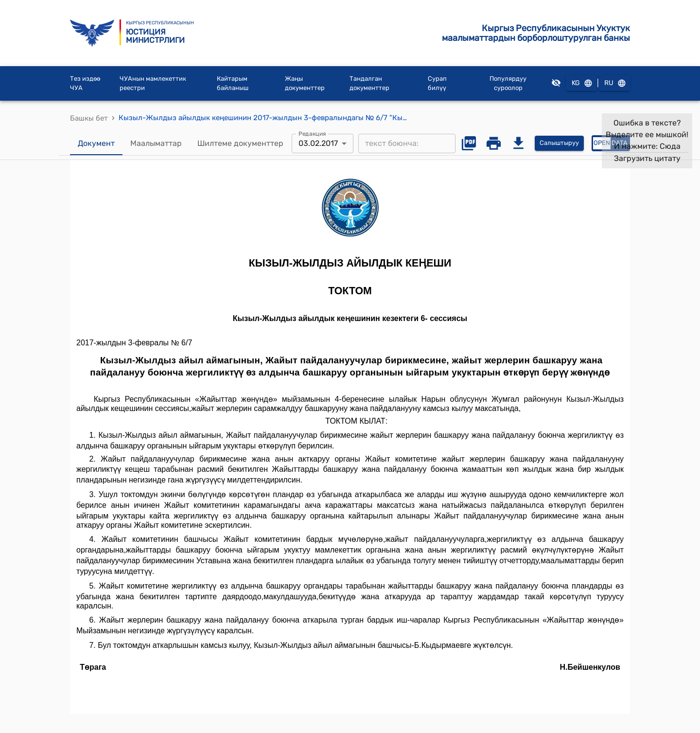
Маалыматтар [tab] (156, 143)
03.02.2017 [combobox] (318, 143)
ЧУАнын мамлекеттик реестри (153, 83)
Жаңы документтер (305, 83)
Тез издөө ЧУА (85, 83)
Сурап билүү (437, 83)
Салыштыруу (559, 143)
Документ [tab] (96, 143)
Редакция (312, 133)
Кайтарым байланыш (233, 83)
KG (581, 83)
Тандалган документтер (369, 83)
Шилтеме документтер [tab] (240, 143)
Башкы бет (89, 118)
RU (614, 83)
